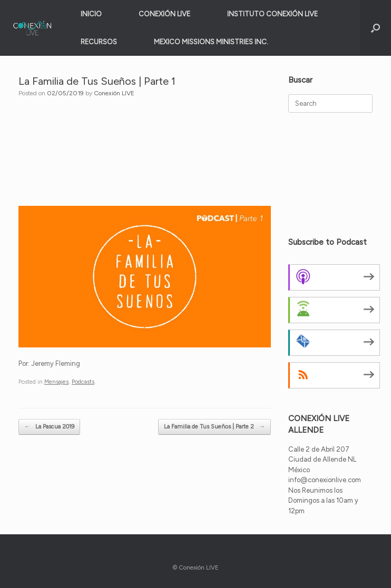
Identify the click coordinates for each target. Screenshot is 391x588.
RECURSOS (99, 42)
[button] (375, 28)
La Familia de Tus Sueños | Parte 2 (214, 427)
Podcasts (83, 382)
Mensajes (56, 382)
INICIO (91, 14)
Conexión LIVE (114, 93)
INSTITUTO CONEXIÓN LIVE (272, 14)
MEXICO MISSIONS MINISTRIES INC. (211, 42)
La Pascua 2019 (49, 427)
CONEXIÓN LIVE (164, 14)
